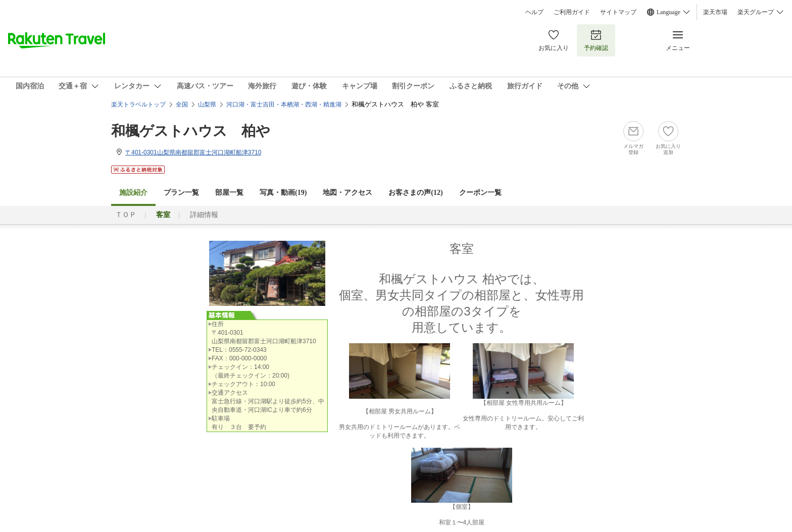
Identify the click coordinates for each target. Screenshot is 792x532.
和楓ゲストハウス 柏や (191, 131)
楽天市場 (715, 12)
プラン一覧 (181, 193)
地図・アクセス (348, 193)
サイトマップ (618, 12)
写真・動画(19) (283, 193)
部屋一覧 (229, 193)
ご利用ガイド (572, 12)
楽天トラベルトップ (138, 104)
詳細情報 (204, 215)
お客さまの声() (415, 193)
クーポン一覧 (480, 193)
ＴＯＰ (126, 215)
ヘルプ (534, 12)
